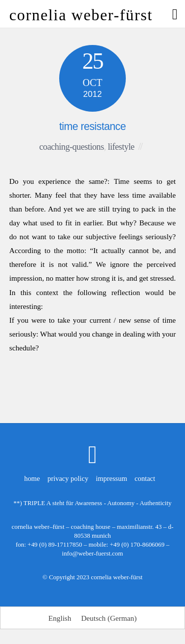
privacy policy (68, 478)
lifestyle (121, 147)
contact (145, 478)
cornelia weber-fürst (117, 577)
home (32, 478)
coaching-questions (72, 147)
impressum (111, 478)
